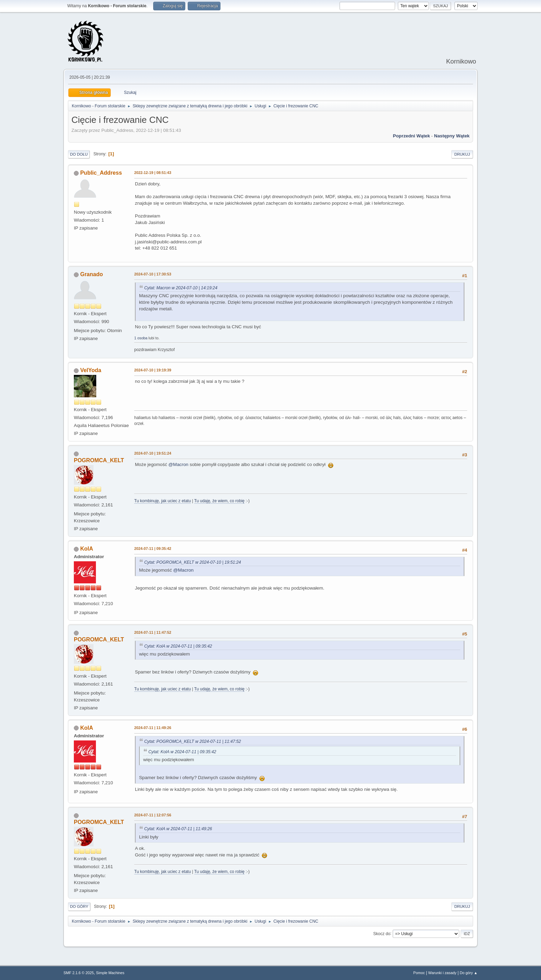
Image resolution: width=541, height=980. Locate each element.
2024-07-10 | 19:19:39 (153, 370)
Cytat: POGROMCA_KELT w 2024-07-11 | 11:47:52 (193, 741)
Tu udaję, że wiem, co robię (219, 501)
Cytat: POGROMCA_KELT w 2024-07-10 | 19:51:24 (193, 562)
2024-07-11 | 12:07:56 (153, 815)
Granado (91, 274)
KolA (86, 549)
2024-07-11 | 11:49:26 (153, 728)
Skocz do (382, 933)
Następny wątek (452, 136)
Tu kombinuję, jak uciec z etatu (163, 501)
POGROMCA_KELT (99, 460)
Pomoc (419, 973)
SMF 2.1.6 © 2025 (79, 973)
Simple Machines (110, 973)
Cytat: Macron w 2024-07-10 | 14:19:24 (181, 288)
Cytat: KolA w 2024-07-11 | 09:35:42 (178, 646)
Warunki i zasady (442, 973)
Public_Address (101, 173)
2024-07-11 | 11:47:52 (153, 632)
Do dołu (79, 154)
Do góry (79, 906)
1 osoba (141, 338)
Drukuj (462, 154)
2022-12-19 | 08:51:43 (153, 173)
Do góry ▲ (469, 973)
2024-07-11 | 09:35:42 (153, 549)
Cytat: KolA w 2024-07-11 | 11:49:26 (178, 829)
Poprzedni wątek (411, 136)
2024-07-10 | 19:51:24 (153, 453)
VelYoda (91, 370)
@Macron (178, 464)
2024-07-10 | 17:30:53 (153, 274)
